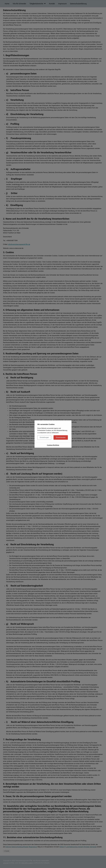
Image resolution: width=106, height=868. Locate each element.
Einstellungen (44, 437)
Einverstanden (61, 437)
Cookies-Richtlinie (53, 445)
